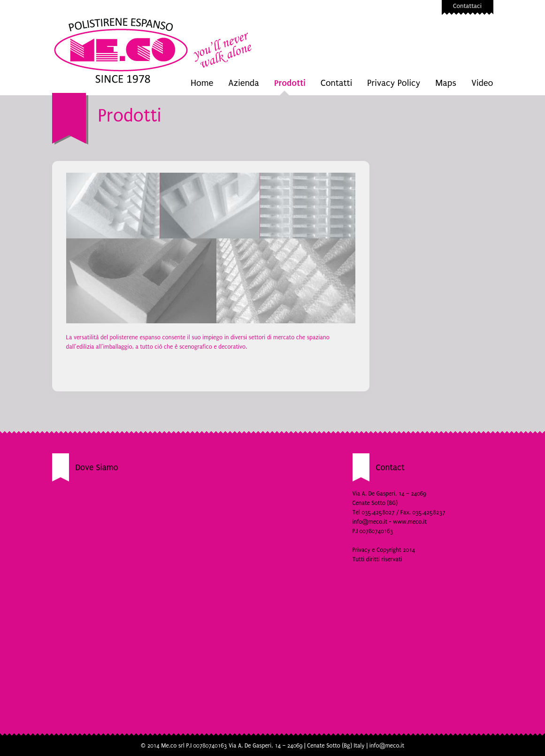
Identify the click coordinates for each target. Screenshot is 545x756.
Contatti (336, 83)
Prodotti (290, 83)
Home (202, 83)
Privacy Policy (394, 83)
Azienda (244, 83)
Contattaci (467, 6)
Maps (446, 83)
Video (482, 83)
